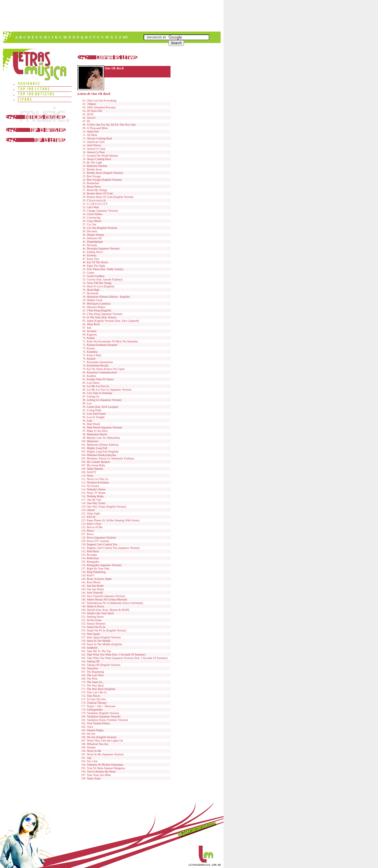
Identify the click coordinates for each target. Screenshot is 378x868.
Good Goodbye (96, 276)
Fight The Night (96, 266)
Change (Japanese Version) (102, 211)
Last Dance (93, 383)
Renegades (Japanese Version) (104, 565)
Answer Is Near (96, 152)
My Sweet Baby (96, 465)
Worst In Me (94, 751)
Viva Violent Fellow (98, 723)
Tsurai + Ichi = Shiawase (101, 706)
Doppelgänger (95, 242)
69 (88, 121)
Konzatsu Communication (102, 372)
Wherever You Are (98, 744)
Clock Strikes (95, 214)
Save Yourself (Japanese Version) (106, 596)
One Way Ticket (96, 503)
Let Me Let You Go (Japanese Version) (109, 390)
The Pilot (92, 679)
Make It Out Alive (97, 431)
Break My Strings (97, 190)
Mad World (93, 424)
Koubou (91, 376)
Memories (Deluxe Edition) (103, 445)
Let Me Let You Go (98, 386)
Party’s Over (94, 524)
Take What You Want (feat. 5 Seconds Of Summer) (116, 655)
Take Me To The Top (99, 651)
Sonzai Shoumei (96, 624)
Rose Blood (94, 582)
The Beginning (95, 672)
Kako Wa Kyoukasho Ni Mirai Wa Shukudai (112, 341)
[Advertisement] (111, 16)
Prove (90, 534)
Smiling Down (95, 617)
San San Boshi (95, 586)
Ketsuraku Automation (100, 362)
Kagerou (92, 334)
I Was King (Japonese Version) (104, 314)
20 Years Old (94, 111)
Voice (90, 727)
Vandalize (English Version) (103, 713)
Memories (93, 441)
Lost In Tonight (96, 417)
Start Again (93, 634)
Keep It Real (94, 355)
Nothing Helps (95, 496)
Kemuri (91, 359)
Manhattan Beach (97, 434)
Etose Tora (93, 259)
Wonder (91, 747)
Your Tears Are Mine (99, 775)
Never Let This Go (98, 479)
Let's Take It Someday (100, 393)
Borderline (93, 183)
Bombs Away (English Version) (105, 173)
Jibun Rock (93, 324)
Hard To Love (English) (100, 286)
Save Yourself (95, 593)
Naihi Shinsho (95, 469)
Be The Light (94, 162)
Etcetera (92, 255)
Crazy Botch (94, 221)
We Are (91, 734)
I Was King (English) (99, 310)
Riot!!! (91, 575)
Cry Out (92, 224)
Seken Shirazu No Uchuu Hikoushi (107, 599)
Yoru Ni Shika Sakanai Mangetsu (106, 768)
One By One (94, 500)
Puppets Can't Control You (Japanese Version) (113, 548)
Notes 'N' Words (96, 493)
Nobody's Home (96, 489)
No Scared (93, 486)
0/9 (125, 37)
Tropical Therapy (97, 703)
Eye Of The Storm (97, 262)
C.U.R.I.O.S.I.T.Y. (97, 204)
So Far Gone (94, 620)
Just (89, 328)
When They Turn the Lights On (105, 741)
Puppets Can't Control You (102, 544)
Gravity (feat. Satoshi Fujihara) (105, 279)
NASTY (92, 472)
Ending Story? (95, 252)
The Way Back (95, 685)
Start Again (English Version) (104, 637)
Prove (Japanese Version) (101, 538)
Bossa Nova (94, 187)
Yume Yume (94, 778)
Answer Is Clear (96, 149)
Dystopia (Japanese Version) (103, 248)
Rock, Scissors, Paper (99, 579)
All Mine (92, 135)
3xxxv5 (91, 118)
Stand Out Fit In (96, 627)
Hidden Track (95, 300)
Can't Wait (93, 207)
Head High (93, 290)
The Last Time (95, 675)
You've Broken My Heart (101, 772)
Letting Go (93, 396)
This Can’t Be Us (97, 692)
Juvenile (92, 331)
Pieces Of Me (95, 527)
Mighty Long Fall (97, 448)
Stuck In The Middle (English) (104, 644)
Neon (90, 476)
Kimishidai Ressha (98, 365)
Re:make (92, 555)
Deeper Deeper (95, 235)
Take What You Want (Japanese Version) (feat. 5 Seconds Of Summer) (127, 658)
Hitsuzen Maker (96, 307)
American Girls (96, 142)
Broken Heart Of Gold (100, 193)
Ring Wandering (96, 572)
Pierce (90, 531)
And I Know (94, 145)
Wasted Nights (95, 730)
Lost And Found (96, 414)
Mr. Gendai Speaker (98, 462)
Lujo (90, 421)
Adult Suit (93, 131)
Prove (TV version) (98, 541)
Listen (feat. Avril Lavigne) (102, 407)
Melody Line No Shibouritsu (103, 438)
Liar (89, 403)
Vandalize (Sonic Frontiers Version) (107, 720)
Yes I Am (92, 761)
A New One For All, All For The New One (111, 125)
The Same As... (96, 682)
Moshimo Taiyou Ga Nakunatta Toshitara (110, 458)
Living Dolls (94, 410)
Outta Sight (93, 513)
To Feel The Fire (96, 699)
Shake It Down (95, 606)
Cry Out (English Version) (102, 228)
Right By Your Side (98, 568)
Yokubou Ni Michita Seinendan (105, 765)
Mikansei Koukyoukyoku (101, 455)
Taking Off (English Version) (103, 665)
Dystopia (92, 245)
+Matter (91, 104)
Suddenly (92, 648)
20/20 (90, 114)
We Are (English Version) (102, 737)
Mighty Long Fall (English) (103, 451)
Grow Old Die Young (99, 283)
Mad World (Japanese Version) (104, 427)
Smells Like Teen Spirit (100, 613)
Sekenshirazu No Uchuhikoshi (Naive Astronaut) (115, 603)
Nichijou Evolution (98, 482)
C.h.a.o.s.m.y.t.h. (96, 200)
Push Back (93, 551)
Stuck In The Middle (99, 641)
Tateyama (92, 668)
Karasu (91, 348)
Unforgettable (95, 710)
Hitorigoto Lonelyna (99, 304)
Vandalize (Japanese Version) (104, 716)
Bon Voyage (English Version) (104, 180)
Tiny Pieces (94, 696)
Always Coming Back (99, 138)
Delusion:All (94, 238)
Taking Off (93, 661)
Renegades (93, 562)
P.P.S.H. (91, 517)
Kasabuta (92, 352)
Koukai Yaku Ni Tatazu (100, 379)
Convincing (94, 218)
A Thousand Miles (97, 128)
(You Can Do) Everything (102, 101)
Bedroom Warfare (97, 166)
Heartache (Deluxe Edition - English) (108, 297)
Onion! (91, 510)
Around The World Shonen (102, 156)
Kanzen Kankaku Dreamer (102, 345)
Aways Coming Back (99, 159)
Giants (91, 273)
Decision (92, 231)
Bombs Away (94, 169)
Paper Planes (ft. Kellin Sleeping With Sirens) (113, 520)
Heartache (93, 293)
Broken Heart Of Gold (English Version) (110, 197)
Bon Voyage (94, 176)
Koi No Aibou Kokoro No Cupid (106, 369)
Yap (89, 758)
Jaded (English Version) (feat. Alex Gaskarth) (113, 321)
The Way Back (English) (101, 689)
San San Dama (95, 589)
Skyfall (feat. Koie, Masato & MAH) (108, 610)
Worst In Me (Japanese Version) (105, 754)
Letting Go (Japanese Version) (104, 400)
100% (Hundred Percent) (101, 107)
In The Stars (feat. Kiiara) (102, 317)
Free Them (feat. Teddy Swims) (105, 269)
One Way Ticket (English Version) (106, 507)
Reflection (93, 558)
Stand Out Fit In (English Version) (106, 630)
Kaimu (91, 338)
